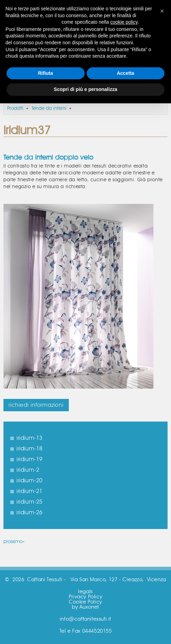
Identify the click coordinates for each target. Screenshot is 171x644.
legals (85, 592)
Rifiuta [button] (45, 73)
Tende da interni (49, 108)
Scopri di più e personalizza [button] (85, 89)
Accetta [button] (125, 73)
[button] (162, 11)
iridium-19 (30, 459)
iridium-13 (30, 438)
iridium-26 (30, 513)
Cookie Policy (85, 602)
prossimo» (14, 542)
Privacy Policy (85, 597)
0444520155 (97, 631)
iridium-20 (30, 481)
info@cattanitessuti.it (85, 619)
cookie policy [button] (124, 22)
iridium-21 (30, 491)
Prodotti (15, 108)
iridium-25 (30, 502)
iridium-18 (30, 449)
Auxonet (89, 607)
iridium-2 (28, 470)
